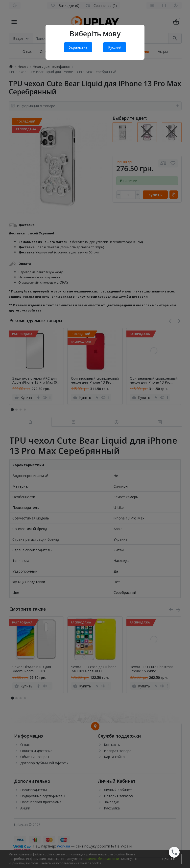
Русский (115, 47)
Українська (78, 47)
